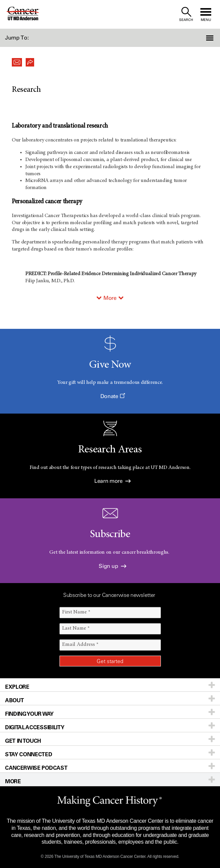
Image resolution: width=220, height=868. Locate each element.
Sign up (112, 566)
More (110, 298)
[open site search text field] (186, 14)
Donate (113, 396)
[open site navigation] (206, 14)
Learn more (113, 481)
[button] (203, 38)
